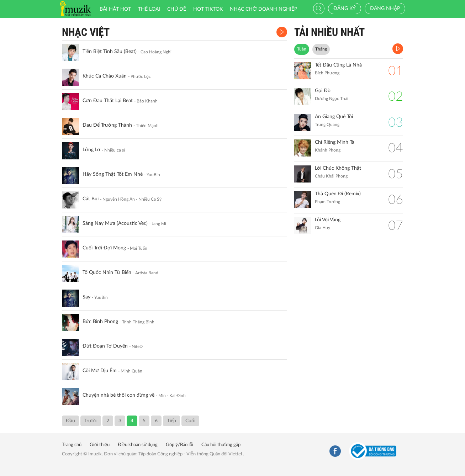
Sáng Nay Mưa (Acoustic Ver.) (115, 223)
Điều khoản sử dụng (138, 445)
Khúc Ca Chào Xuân (105, 76)
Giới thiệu (100, 445)
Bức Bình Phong (100, 322)
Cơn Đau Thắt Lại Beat (108, 101)
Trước (91, 421)
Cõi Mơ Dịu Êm (100, 371)
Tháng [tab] (321, 49)
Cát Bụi (91, 199)
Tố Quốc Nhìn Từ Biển (107, 273)
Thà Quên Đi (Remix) (338, 194)
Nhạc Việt (86, 32)
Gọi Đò (323, 91)
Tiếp (171, 421)
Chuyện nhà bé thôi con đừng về (118, 395)
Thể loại (149, 9)
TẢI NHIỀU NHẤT (329, 32)
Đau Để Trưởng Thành (107, 125)
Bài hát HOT (115, 9)
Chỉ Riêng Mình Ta (335, 142)
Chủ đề (177, 9)
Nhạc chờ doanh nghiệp (263, 9)
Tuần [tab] (302, 49)
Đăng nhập (385, 9)
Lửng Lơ (91, 150)
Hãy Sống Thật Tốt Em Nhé (113, 174)
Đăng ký (345, 9)
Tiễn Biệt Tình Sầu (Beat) (110, 52)
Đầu (70, 421)
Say (86, 297)
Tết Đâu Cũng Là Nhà (338, 65)
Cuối (190, 421)
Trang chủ (72, 445)
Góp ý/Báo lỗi (179, 445)
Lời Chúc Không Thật (338, 168)
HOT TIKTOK (208, 9)
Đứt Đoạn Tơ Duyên (105, 346)
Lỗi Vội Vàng (328, 220)
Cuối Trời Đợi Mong (104, 248)
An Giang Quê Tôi (334, 117)
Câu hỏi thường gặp (221, 445)
